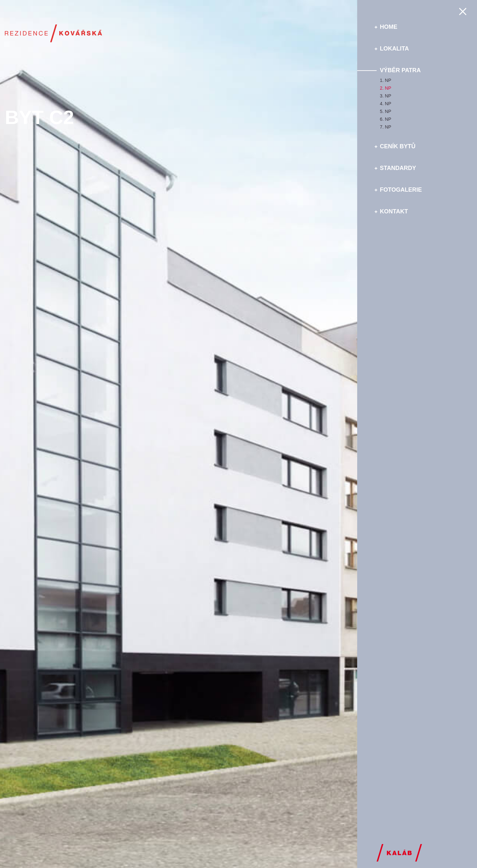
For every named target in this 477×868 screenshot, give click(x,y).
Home (389, 27)
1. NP (386, 80)
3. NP (386, 96)
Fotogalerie (401, 190)
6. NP (386, 119)
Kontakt (394, 211)
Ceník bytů (398, 146)
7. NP (386, 127)
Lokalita (394, 49)
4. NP (386, 104)
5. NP (386, 111)
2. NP (386, 88)
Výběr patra (400, 70)
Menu (465, 11)
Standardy (398, 168)
